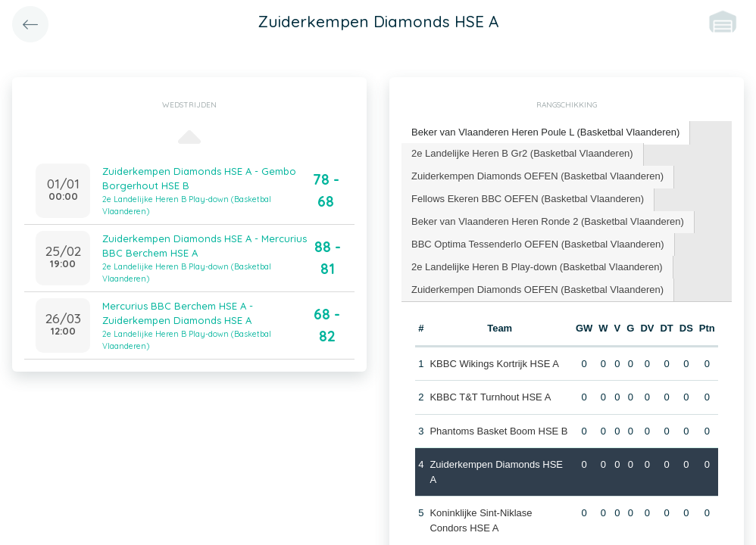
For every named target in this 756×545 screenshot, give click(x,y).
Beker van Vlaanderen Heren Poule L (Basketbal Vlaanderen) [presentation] (545, 132)
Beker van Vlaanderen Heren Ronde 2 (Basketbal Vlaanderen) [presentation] (548, 221)
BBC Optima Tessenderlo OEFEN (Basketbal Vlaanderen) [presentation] (538, 244)
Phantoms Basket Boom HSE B (498, 431)
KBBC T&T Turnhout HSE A (490, 397)
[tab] (546, 133)
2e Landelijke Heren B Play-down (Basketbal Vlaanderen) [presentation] (537, 267)
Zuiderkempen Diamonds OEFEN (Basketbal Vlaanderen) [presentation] (537, 176)
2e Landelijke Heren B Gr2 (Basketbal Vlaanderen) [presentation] (522, 153)
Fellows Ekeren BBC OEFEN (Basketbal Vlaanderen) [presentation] (528, 199)
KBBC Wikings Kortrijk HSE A (494, 364)
